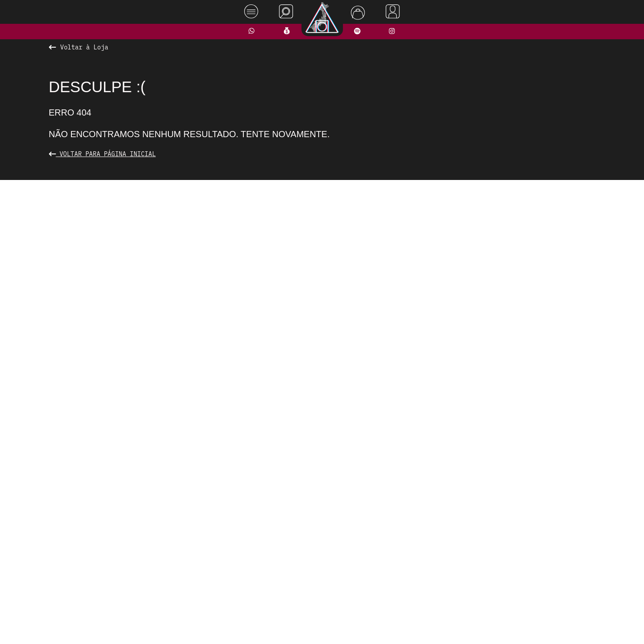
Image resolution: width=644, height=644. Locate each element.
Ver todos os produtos (322, 406)
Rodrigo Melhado (599, 624)
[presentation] (158, 288)
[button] (285, 389)
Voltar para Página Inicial (102, 154)
